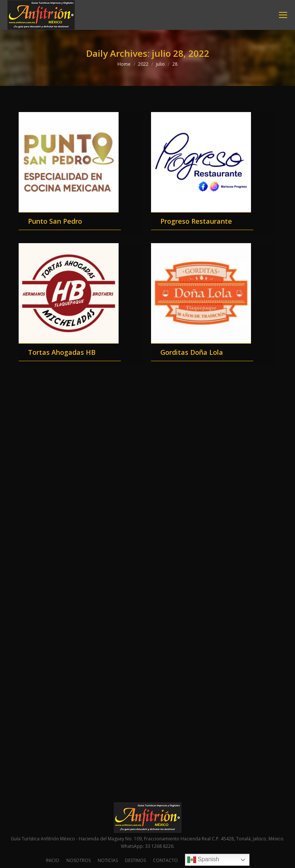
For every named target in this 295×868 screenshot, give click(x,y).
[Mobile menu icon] (283, 15)
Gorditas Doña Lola (192, 352)
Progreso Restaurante (196, 221)
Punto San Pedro (55, 221)
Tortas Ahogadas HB (62, 352)
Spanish (203, 860)
